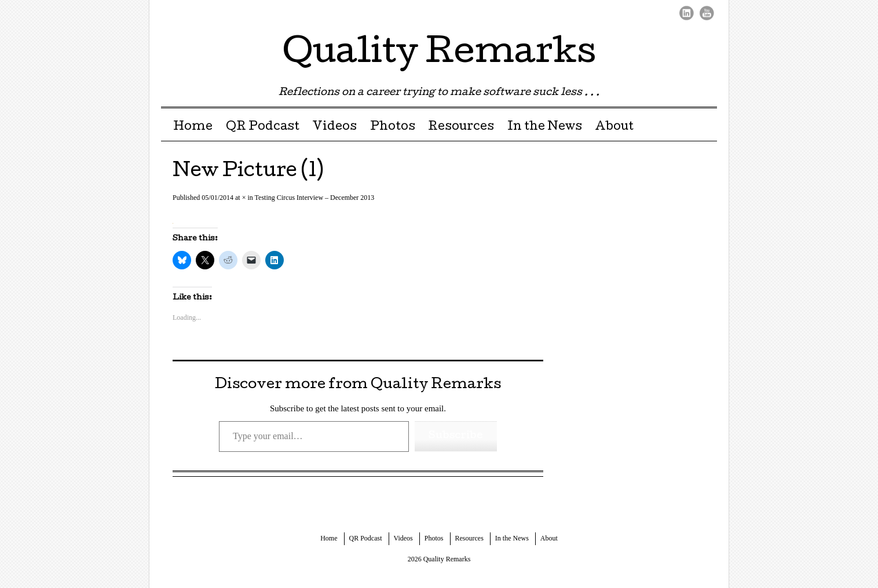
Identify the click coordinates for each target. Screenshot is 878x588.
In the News (545, 127)
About (614, 127)
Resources (461, 127)
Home (193, 127)
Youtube (707, 13)
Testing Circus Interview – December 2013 (315, 198)
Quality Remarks (439, 54)
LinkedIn (687, 13)
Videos (334, 127)
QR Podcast (263, 127)
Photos (393, 127)
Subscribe (456, 436)
